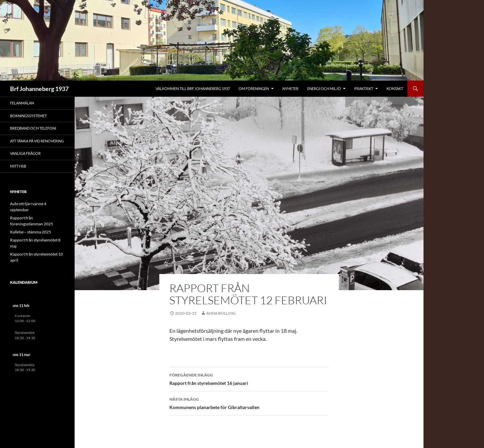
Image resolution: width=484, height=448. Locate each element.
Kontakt (395, 88)
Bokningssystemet (28, 116)
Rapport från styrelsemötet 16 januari (249, 378)
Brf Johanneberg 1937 (39, 89)
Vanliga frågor (25, 153)
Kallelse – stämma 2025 (31, 232)
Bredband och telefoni (33, 128)
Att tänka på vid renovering (37, 141)
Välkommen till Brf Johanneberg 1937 (193, 88)
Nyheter (290, 88)
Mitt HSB (18, 166)
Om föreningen (254, 88)
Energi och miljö (324, 88)
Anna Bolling (221, 313)
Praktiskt (364, 88)
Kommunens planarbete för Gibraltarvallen (249, 403)
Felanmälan (22, 103)
